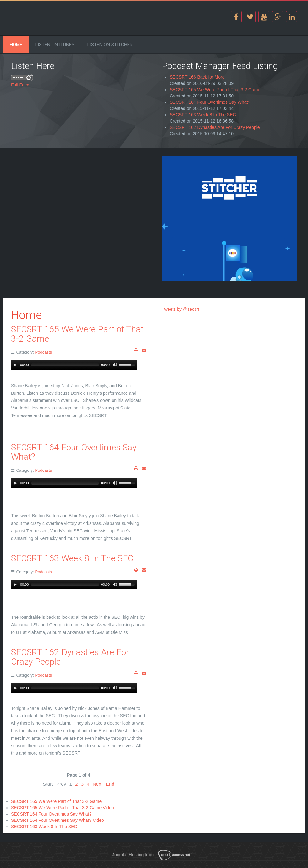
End (110, 784)
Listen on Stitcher (110, 45)
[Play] (15, 365)
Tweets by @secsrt (180, 309)
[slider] (65, 365)
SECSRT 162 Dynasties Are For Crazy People (215, 127)
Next (98, 784)
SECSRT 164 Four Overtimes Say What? (210, 102)
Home (16, 45)
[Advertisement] (79, 200)
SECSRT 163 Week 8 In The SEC (203, 115)
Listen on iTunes (55, 45)
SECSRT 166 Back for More (197, 77)
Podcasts (44, 352)
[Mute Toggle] (115, 365)
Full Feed (20, 85)
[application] (74, 365)
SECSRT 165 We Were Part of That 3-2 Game (215, 90)
